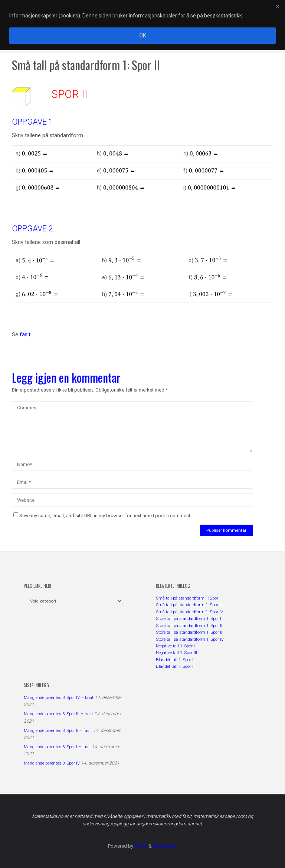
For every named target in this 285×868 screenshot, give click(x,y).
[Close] (277, 6)
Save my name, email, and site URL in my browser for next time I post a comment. (102, 516)
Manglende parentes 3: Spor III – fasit (58, 714)
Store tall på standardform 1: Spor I (189, 618)
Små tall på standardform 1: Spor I (188, 598)
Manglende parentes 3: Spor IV (52, 763)
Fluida (140, 846)
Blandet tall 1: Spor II (175, 666)
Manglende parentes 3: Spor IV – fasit (59, 697)
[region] (142, 25)
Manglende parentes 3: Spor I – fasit (57, 747)
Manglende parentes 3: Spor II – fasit (58, 730)
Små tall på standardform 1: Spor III (189, 605)
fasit (25, 335)
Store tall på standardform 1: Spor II (189, 626)
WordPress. (165, 846)
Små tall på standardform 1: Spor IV (189, 612)
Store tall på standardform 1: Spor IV (190, 639)
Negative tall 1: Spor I (175, 646)
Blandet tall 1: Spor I (175, 660)
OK (143, 36)
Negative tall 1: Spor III (176, 653)
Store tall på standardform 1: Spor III (190, 632)
